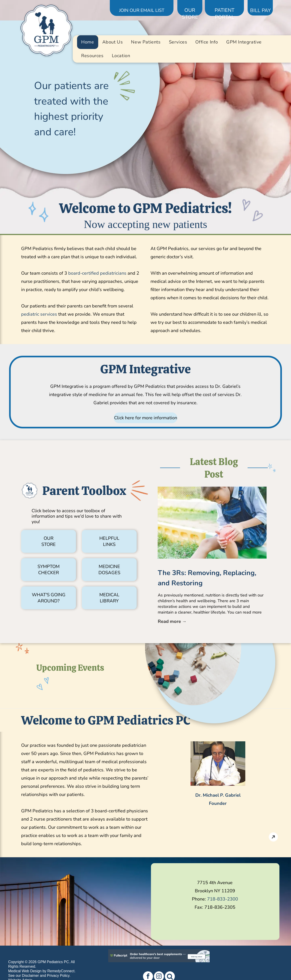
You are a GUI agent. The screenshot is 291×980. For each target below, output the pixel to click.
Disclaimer (30, 976)
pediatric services (39, 314)
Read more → (172, 621)
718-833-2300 (223, 899)
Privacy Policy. (59, 976)
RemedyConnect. (61, 971)
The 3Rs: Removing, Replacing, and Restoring (207, 578)
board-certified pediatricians (97, 273)
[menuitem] (88, 42)
